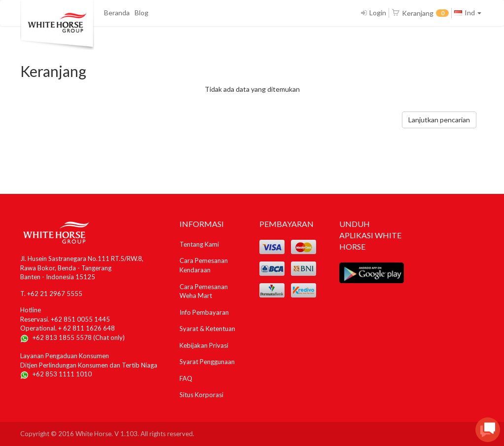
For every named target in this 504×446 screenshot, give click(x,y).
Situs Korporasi (201, 395)
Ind (468, 13)
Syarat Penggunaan (207, 362)
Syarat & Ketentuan (207, 329)
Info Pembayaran (204, 312)
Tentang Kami (199, 244)
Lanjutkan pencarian (439, 120)
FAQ (186, 378)
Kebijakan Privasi (204, 345)
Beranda (117, 13)
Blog (142, 13)
